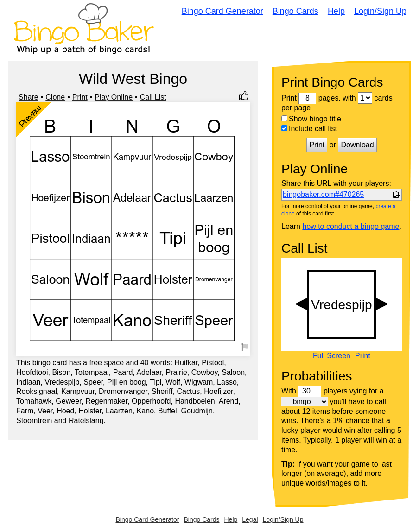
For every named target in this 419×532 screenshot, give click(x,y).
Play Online (114, 97)
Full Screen (332, 356)
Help (336, 11)
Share (29, 97)
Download (357, 145)
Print (80, 97)
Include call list (309, 129)
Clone (55, 97)
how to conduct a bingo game (351, 226)
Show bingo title (311, 119)
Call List (153, 97)
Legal (250, 519)
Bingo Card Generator (222, 11)
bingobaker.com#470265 (323, 194)
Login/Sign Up (380, 11)
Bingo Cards (295, 11)
